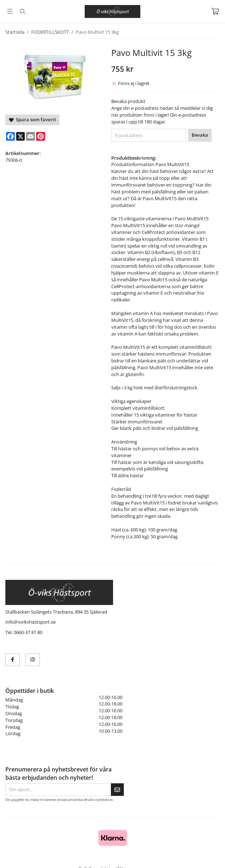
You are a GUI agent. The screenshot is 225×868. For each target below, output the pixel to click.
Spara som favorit (32, 119)
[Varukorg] (215, 11)
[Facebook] (10, 136)
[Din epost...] (58, 790)
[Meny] (10, 11)
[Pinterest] (41, 136)
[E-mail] (31, 136)
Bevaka (200, 135)
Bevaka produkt (128, 101)
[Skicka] (117, 790)
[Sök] (22, 11)
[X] (20, 136)
